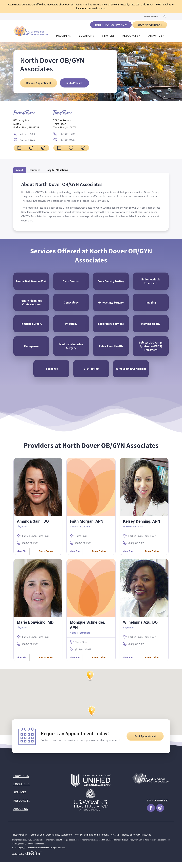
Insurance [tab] (34, 172)
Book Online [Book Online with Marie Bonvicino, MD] (46, 664)
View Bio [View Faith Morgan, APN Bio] (75, 557)
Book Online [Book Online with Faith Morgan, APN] (99, 557)
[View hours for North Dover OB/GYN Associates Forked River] (31, 149)
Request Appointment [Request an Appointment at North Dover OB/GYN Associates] (39, 85)
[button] (92, 721)
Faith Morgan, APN (87, 527)
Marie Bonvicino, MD (35, 628)
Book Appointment (150, 25)
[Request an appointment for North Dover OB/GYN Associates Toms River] (59, 149)
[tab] (57, 172)
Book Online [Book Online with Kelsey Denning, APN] (152, 557)
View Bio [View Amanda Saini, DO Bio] (22, 557)
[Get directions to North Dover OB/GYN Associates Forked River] (43, 149)
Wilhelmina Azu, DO (140, 628)
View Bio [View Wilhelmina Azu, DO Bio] (128, 664)
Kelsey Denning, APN (142, 527)
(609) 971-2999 (27, 136)
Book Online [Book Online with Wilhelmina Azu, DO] (152, 664)
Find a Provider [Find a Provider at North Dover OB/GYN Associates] (74, 85)
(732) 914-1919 (67, 136)
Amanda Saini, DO (33, 527)
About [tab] (20, 172)
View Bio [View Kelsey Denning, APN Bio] (128, 557)
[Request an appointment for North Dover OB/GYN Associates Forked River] (19, 149)
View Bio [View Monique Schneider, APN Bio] (75, 664)
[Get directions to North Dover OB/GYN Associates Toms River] (83, 149)
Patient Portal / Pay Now (111, 25)
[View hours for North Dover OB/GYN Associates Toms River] (71, 149)
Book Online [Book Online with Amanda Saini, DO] (46, 557)
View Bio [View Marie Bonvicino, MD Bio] (22, 664)
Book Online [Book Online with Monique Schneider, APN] (99, 664)
